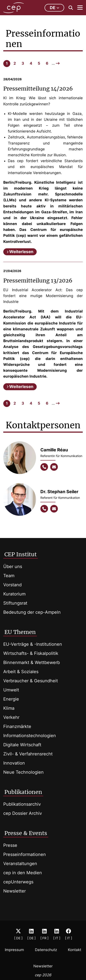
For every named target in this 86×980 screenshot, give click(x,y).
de (54, 8)
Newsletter (15, 891)
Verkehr (11, 717)
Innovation (14, 763)
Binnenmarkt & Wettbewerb (32, 662)
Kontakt (75, 950)
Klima (9, 708)
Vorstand (12, 585)
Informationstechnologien (30, 736)
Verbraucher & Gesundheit (31, 681)
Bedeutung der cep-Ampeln (32, 612)
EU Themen (20, 632)
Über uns (13, 566)
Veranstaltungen (20, 864)
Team (9, 576)
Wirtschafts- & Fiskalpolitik (31, 653)
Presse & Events (26, 833)
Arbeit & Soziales (21, 672)
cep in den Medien (23, 873)
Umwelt (11, 690)
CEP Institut (21, 554)
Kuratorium (14, 594)
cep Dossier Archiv (23, 813)
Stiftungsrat (15, 603)
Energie (11, 699)
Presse (10, 845)
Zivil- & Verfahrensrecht (28, 754)
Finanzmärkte (17, 726)
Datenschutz (46, 950)
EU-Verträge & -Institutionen (33, 644)
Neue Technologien (23, 772)
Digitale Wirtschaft (22, 745)
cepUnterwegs (18, 882)
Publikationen (23, 792)
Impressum (14, 950)
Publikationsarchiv (22, 804)
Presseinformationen (25, 854)
